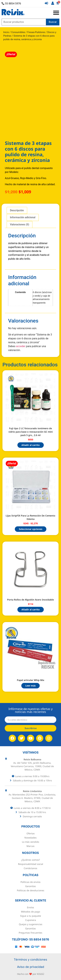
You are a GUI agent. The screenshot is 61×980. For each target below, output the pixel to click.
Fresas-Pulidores (36, 32)
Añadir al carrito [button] (31, 445)
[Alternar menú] (56, 13)
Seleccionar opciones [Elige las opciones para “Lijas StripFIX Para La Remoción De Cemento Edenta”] (31, 529)
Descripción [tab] (17, 210)
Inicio (6, 32)
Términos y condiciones (30, 960)
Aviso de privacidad (31, 967)
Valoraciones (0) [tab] (20, 224)
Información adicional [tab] (23, 217)
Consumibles (18, 32)
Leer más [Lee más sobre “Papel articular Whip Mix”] (30, 686)
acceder (21, 346)
